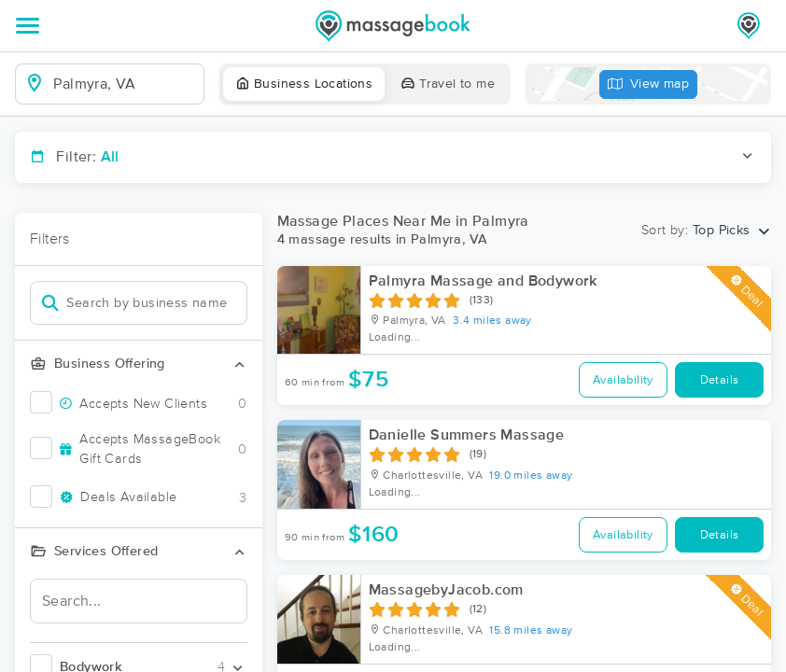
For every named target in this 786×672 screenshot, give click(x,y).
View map (649, 84)
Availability (623, 380)
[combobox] (125, 84)
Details (720, 380)
